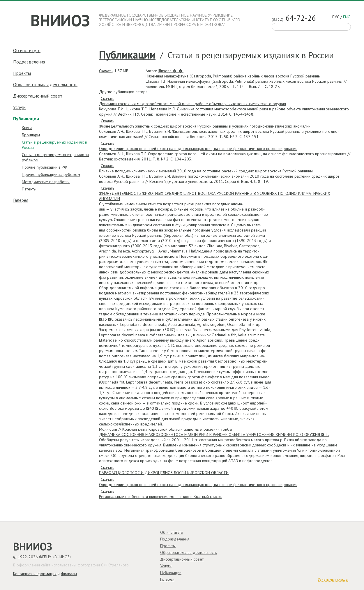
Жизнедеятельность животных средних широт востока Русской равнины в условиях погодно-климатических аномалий (205, 126)
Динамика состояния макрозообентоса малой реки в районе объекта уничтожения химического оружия (192, 104)
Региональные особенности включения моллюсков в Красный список (160, 497)
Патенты (29, 189)
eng (347, 17)
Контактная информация (35, 574)
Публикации (127, 55)
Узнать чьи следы (333, 580)
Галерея (21, 200)
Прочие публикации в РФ (45, 167)
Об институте (27, 50)
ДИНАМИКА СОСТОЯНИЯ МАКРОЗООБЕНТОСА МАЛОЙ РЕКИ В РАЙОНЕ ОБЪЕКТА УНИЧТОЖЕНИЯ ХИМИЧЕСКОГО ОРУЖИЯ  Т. (214, 434)
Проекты (22, 73)
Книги (27, 128)
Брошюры (31, 135)
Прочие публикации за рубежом (51, 174)
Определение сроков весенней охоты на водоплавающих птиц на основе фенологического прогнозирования (198, 149)
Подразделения (29, 62)
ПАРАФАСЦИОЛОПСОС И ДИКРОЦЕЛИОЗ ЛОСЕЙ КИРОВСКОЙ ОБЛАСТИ (164, 473)
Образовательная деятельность (45, 84)
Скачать (106, 71)
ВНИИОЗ (60, 20)
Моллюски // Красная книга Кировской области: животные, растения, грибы (166, 429)
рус (336, 17)
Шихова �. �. (171, 71)
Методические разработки (46, 182)
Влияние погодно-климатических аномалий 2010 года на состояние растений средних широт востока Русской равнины (206, 171)
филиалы (69, 574)
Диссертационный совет (38, 96)
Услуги (19, 107)
